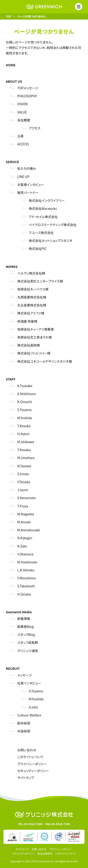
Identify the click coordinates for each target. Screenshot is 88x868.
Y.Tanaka (24, 482)
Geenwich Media (19, 612)
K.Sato (22, 546)
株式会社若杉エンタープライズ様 (40, 281)
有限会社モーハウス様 (33, 289)
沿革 (21, 136)
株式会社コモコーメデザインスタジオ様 (45, 361)
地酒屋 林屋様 (27, 321)
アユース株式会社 (41, 233)
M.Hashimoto (27, 562)
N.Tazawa (24, 466)
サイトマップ (26, 778)
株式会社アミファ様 (31, 313)
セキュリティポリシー (23, 853)
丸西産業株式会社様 (32, 297)
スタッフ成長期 (28, 642)
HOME (11, 65)
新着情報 (24, 619)
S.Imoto (23, 474)
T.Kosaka (24, 450)
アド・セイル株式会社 (43, 217)
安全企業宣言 (45, 853)
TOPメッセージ (28, 88)
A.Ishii (33, 707)
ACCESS (23, 144)
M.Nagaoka (26, 514)
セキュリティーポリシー (33, 771)
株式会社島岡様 (29, 345)
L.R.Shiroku (26, 570)
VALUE (22, 112)
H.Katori (24, 434)
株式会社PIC (38, 249)
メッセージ (25, 675)
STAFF (11, 379)
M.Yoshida (25, 418)
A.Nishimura (27, 394)
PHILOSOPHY (27, 96)
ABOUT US (14, 81)
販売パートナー (28, 193)
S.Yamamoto (27, 498)
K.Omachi (25, 402)
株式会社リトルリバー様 (34, 353)
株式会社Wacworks (43, 208)
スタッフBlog (26, 634)
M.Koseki (24, 522)
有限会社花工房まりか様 (35, 337)
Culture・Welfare (29, 715)
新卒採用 (24, 723)
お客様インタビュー (31, 185)
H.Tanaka (24, 594)
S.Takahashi (26, 586)
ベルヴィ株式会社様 (31, 273)
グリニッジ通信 (28, 651)
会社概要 (24, 120)
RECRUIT (13, 668)
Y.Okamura (25, 554)
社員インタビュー (29, 683)
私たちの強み (27, 168)
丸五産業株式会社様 (32, 305)
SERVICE (13, 162)
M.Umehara (26, 458)
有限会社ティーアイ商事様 (36, 329)
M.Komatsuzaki (29, 530)
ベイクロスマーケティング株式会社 (53, 225)
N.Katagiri (25, 538)
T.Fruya (23, 506)
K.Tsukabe (25, 386)
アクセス (35, 128)
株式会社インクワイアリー (47, 200)
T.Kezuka (24, 426)
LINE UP (23, 177)
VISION (23, 104)
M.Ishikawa (26, 442)
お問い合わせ (27, 750)
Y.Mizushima (27, 578)
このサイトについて (30, 757)
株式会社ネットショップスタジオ (51, 241)
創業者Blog (26, 627)
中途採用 (24, 731)
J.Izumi (23, 490)
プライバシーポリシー (32, 764)
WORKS (12, 267)
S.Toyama (25, 410)
